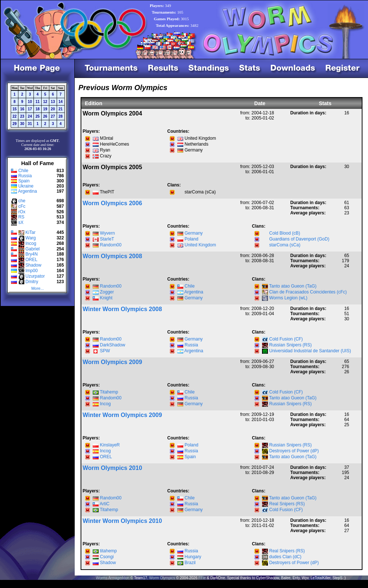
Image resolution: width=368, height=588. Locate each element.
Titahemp (109, 392)
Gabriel (33, 249)
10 (30, 102)
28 (61, 116)
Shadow (33, 265)
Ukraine (26, 186)
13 (53, 102)
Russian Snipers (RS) (291, 345)
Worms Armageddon (112, 578)
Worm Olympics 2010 (113, 468)
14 (61, 102)
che (22, 201)
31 (30, 124)
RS (22, 217)
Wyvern (108, 233)
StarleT (107, 239)
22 (15, 116)
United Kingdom (200, 245)
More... (38, 288)
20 (53, 109)
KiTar (30, 232)
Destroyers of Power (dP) (294, 451)
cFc (22, 206)
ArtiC (105, 504)
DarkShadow (113, 345)
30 (22, 124)
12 (45, 102)
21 (61, 109)
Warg (31, 238)
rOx (22, 212)
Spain (24, 181)
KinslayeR (110, 445)
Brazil (190, 563)
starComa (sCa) (285, 245)
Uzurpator (35, 276)
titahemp (109, 551)
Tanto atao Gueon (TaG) (293, 286)
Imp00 (31, 271)
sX (21, 222)
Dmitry (32, 282)
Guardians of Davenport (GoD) (299, 239)
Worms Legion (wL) (289, 298)
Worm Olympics (162, 578)
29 (15, 124)
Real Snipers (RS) (287, 504)
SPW (105, 351)
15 (15, 109)
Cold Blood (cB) (285, 233)
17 (30, 109)
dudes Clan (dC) (285, 557)
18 (37, 109)
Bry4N (31, 254)
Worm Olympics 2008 (113, 256)
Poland (192, 239)
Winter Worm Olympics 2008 (123, 309)
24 (30, 116)
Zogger (107, 292)
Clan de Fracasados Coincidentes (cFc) (308, 292)
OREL (31, 260)
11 (37, 102)
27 (53, 116)
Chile (23, 171)
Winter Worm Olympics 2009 (123, 415)
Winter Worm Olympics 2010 (123, 521)
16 (22, 109)
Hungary (193, 557)
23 (22, 116)
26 (45, 116)
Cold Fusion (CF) (286, 339)
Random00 (111, 245)
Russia (25, 176)
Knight (106, 298)
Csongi (107, 557)
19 (45, 109)
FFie (202, 578)
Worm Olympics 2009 (113, 362)
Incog (31, 243)
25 (37, 116)
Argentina (27, 191)
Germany (194, 233)
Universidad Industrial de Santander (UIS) (310, 351)
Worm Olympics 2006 (113, 203)
